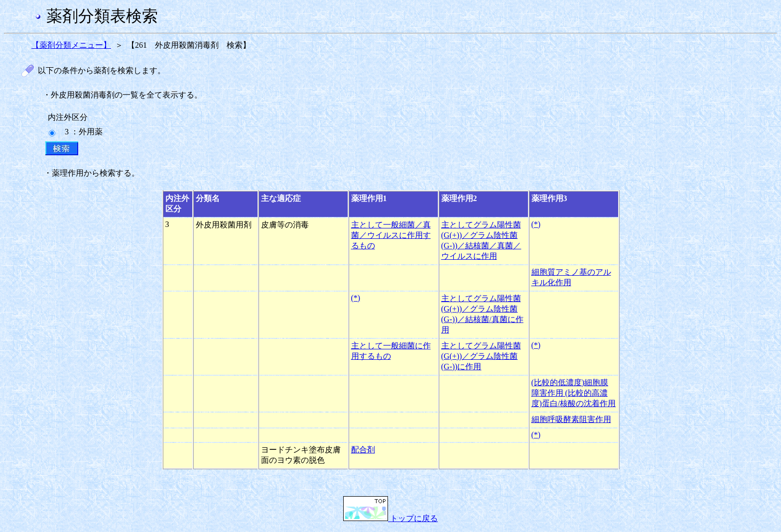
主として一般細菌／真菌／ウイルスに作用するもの (391, 235)
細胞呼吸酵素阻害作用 (571, 419)
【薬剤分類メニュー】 (71, 45)
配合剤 (363, 450)
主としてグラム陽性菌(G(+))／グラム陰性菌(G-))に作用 (481, 356)
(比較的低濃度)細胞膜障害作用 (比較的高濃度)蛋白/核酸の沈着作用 (574, 393)
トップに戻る (390, 518)
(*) (536, 224)
